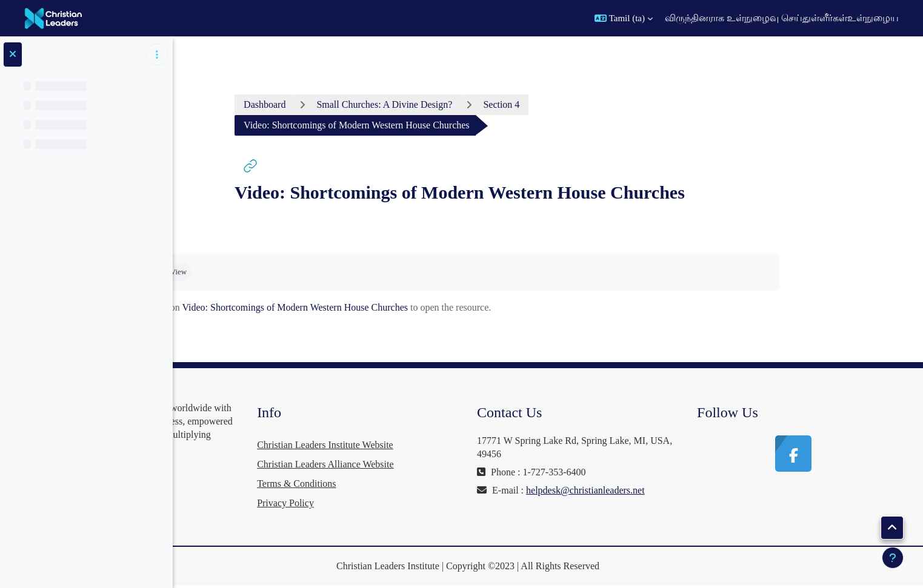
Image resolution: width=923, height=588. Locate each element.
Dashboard (349, 104)
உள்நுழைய (873, 18)
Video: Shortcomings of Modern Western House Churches (380, 307)
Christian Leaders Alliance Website (452, 464)
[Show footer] (893, 558)
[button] (624, 18)
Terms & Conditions (424, 484)
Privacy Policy (413, 503)
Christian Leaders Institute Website (452, 445)
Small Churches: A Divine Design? (469, 104)
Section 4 (586, 104)
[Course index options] (157, 55)
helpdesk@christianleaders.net (621, 504)
